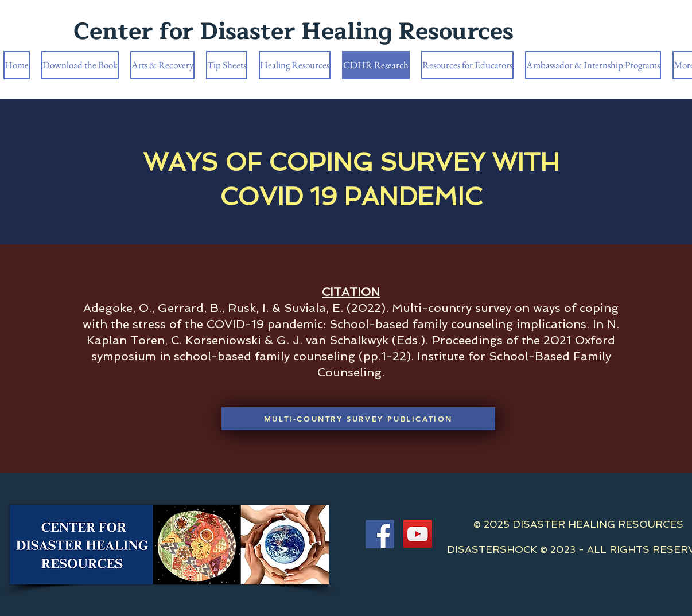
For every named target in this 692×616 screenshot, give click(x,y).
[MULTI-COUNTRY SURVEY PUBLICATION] (358, 419)
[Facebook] (380, 534)
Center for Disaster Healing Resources (293, 32)
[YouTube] (418, 534)
